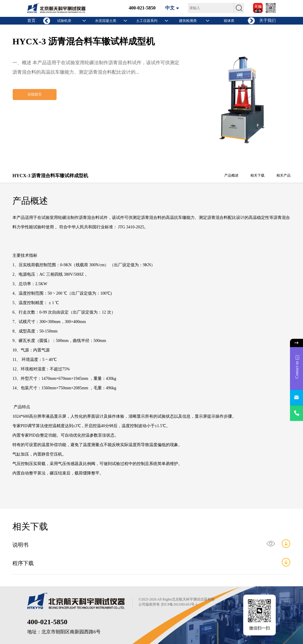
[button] (251, 21)
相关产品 (283, 175)
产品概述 (231, 175)
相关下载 (257, 175)
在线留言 (35, 94)
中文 (170, 8)
